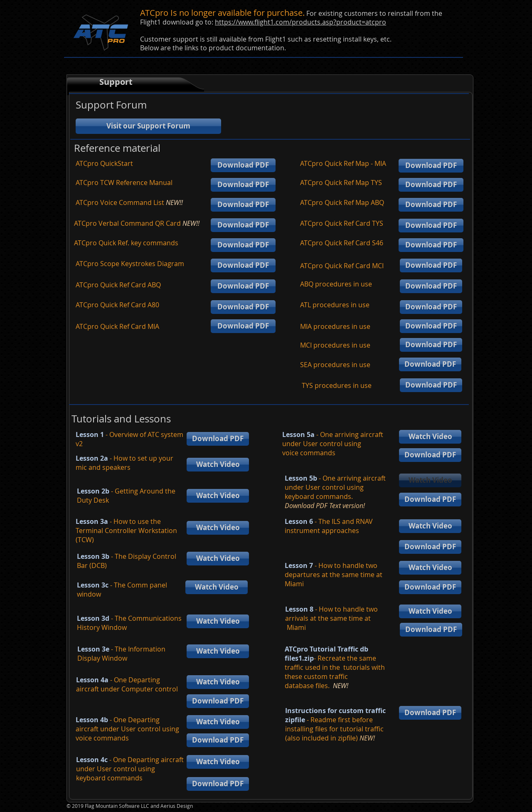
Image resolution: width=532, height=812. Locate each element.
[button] (430, 480)
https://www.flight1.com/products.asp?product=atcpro (300, 22)
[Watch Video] (218, 465)
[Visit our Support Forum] (148, 126)
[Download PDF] (243, 165)
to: (210, 22)
